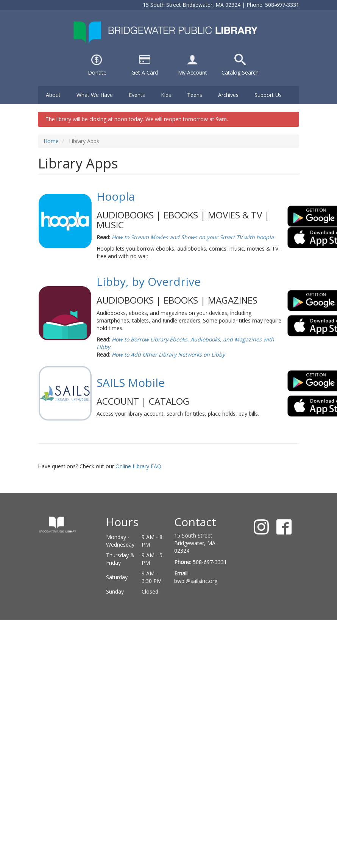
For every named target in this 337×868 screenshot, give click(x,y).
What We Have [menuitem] (95, 95)
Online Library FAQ (138, 466)
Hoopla (116, 196)
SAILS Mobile (131, 383)
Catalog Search (240, 72)
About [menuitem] (53, 95)
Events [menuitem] (137, 95)
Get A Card (145, 72)
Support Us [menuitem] (268, 95)
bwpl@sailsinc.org (196, 581)
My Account (193, 72)
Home (51, 141)
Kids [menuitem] (166, 95)
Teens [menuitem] (195, 95)
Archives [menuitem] (228, 95)
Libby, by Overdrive (149, 281)
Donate (97, 72)
